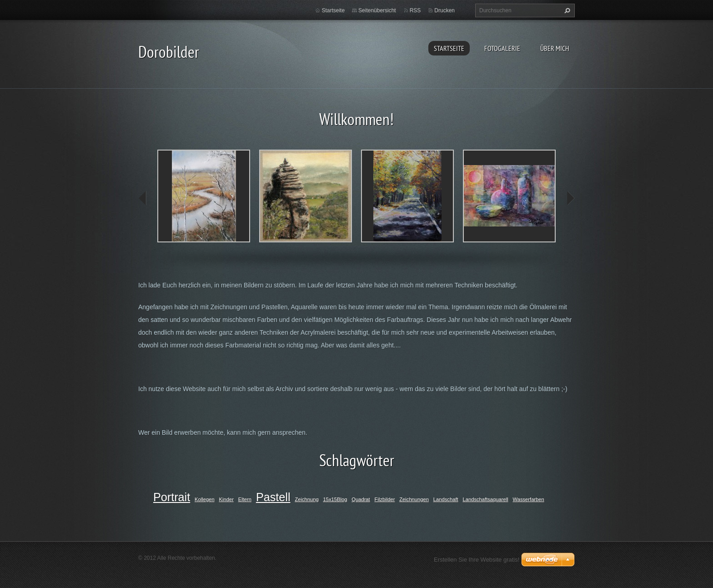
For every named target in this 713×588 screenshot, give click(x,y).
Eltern (245, 499)
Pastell (273, 497)
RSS (415, 10)
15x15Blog (335, 499)
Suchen (566, 10)
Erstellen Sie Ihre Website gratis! (477, 560)
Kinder (226, 499)
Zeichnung (306, 499)
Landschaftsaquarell (486, 499)
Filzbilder (385, 499)
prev (143, 198)
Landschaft (446, 499)
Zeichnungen (414, 499)
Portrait (172, 497)
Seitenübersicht (377, 10)
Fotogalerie (502, 48)
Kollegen (205, 499)
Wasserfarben (529, 499)
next (570, 198)
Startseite (449, 48)
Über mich (555, 48)
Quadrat (361, 499)
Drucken (444, 10)
